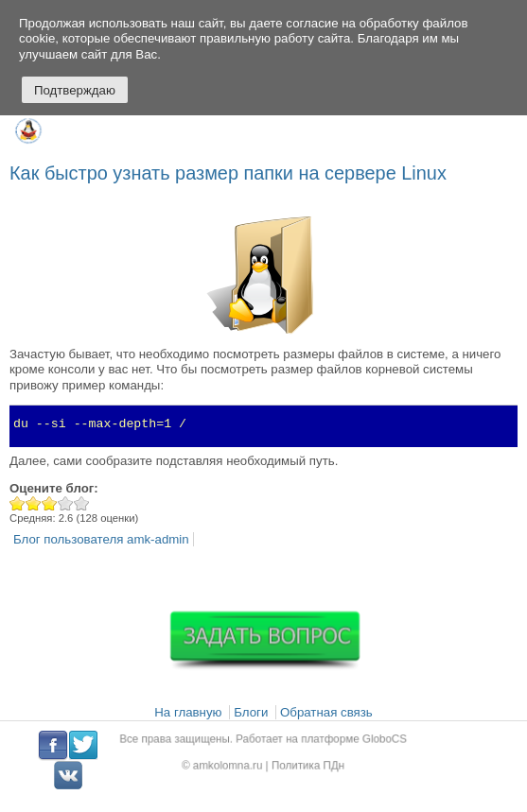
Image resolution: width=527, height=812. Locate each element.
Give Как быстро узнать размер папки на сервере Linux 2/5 (34, 503)
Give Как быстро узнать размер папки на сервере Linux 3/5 (50, 503)
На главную (188, 712)
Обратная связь (326, 712)
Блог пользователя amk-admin (101, 539)
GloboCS (372, 741)
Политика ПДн (303, 763)
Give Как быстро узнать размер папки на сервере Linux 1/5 (18, 503)
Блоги (251, 712)
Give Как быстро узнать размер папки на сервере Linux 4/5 (66, 503)
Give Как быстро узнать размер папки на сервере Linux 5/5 (82, 503)
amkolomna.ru (234, 763)
